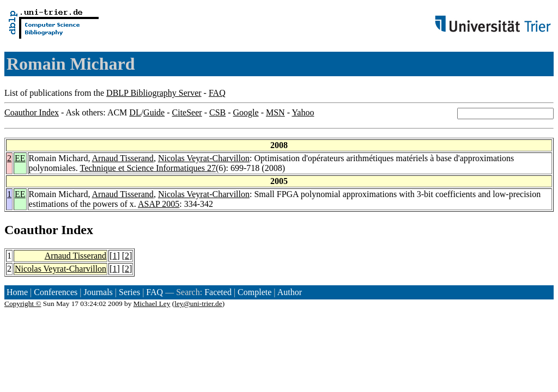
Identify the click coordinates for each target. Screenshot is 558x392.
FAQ (217, 93)
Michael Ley (152, 304)
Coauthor (31, 230)
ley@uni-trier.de (198, 304)
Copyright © (23, 304)
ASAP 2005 (159, 204)
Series (129, 292)
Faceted (218, 292)
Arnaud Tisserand (123, 158)
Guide (154, 112)
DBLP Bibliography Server (154, 93)
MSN (275, 112)
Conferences (56, 292)
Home (17, 292)
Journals (98, 292)
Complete (254, 292)
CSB (217, 112)
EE (20, 158)
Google (246, 112)
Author (290, 292)
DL (135, 112)
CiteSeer (187, 112)
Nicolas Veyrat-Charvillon (204, 158)
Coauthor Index (32, 112)
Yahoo (303, 112)
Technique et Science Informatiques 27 (147, 168)
